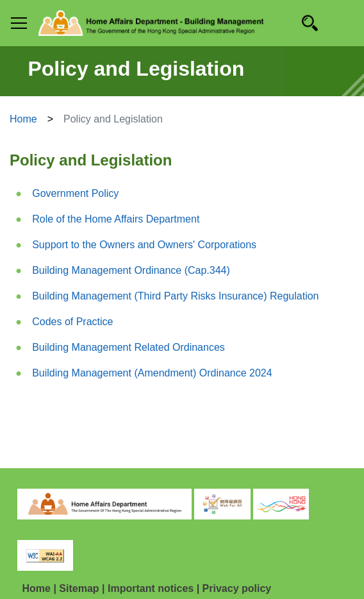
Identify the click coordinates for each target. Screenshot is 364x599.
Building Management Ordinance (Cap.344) (131, 270)
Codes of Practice (72, 322)
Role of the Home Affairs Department (116, 219)
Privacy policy (237, 588)
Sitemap (79, 588)
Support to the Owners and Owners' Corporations (144, 245)
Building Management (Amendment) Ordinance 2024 (152, 373)
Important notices (151, 588)
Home (23, 119)
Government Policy (75, 193)
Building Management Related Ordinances (128, 347)
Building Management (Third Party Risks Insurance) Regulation (175, 296)
